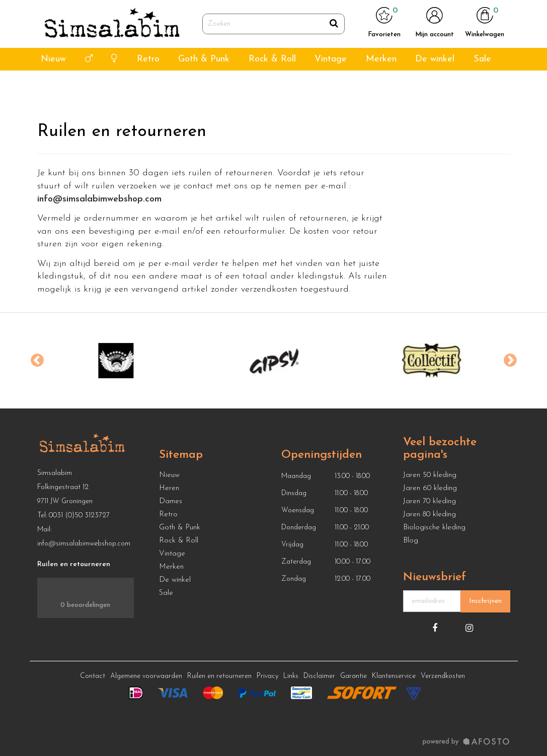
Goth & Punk (204, 85)
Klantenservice (394, 676)
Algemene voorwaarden (146, 676)
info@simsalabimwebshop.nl (475, 13)
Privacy (267, 676)
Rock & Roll (272, 85)
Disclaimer (319, 676)
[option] (116, 361)
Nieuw (53, 85)
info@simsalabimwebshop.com (84, 544)
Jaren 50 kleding (430, 475)
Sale (482, 85)
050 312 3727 (403, 13)
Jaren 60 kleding (430, 488)
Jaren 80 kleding (429, 514)
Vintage (331, 85)
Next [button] (510, 361)
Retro (148, 85)
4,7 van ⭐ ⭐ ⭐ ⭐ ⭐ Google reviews (87, 13)
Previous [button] (37, 361)
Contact (93, 676)
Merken (381, 85)
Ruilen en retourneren (219, 676)
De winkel (435, 85)
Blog (411, 541)
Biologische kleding (434, 528)
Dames (171, 501)
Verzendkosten (443, 676)
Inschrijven (485, 601)
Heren (169, 488)
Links (291, 676)
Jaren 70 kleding (429, 501)
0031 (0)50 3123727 (79, 516)
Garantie (354, 676)
